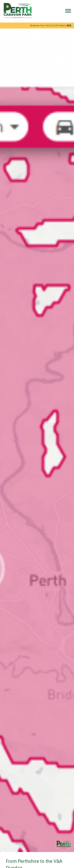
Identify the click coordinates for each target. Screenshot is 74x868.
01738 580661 (59, 25)
